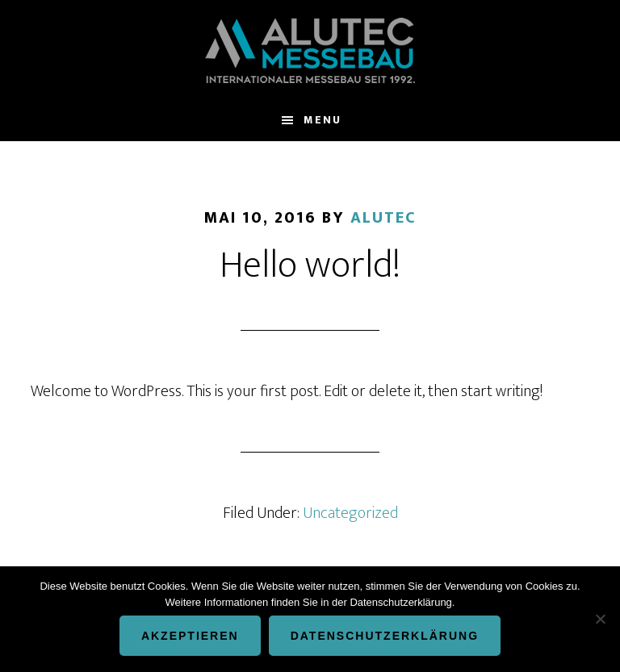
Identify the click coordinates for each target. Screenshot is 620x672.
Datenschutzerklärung (385, 636)
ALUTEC (310, 50)
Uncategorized (350, 513)
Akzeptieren (190, 636)
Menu (323, 120)
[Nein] (600, 619)
